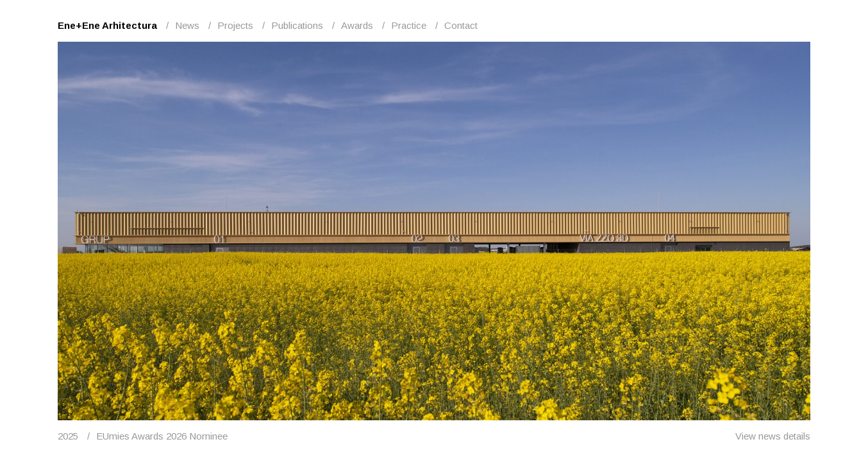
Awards (357, 25)
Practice (409, 25)
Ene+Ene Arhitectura (107, 25)
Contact (461, 25)
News (187, 25)
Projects (235, 25)
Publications (297, 25)
